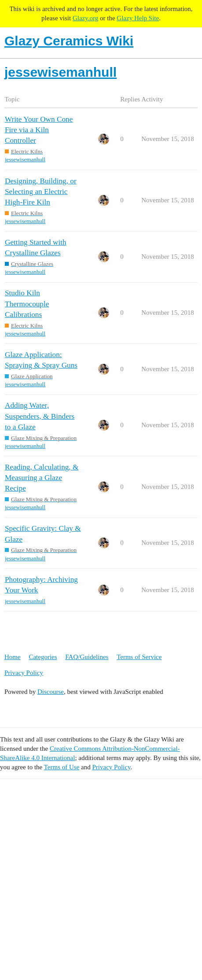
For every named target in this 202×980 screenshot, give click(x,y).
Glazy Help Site (138, 18)
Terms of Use (62, 767)
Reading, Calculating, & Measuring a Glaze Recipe (42, 478)
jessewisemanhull (25, 159)
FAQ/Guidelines (87, 657)
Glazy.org (85, 18)
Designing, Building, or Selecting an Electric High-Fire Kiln (41, 192)
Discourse (51, 692)
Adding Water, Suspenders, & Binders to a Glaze (40, 416)
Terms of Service (139, 657)
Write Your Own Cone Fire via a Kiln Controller (39, 130)
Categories (43, 657)
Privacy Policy (24, 673)
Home (13, 657)
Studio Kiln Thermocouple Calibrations (27, 304)
